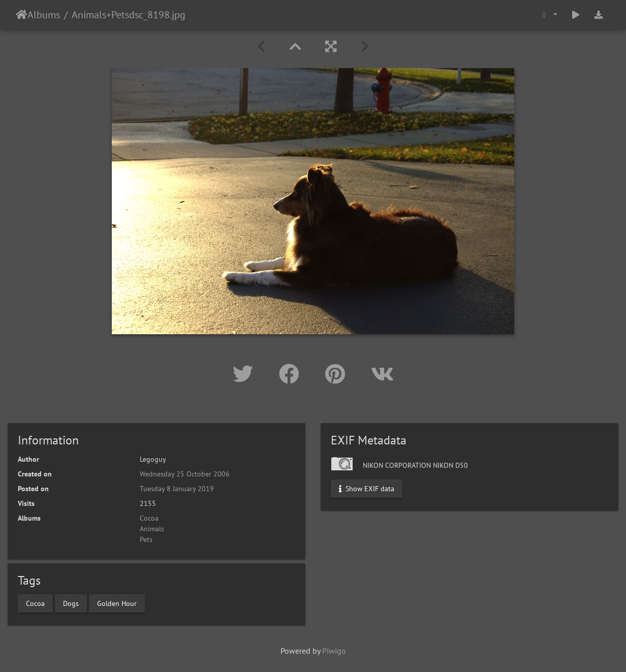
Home (22, 15)
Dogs (71, 603)
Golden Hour (117, 603)
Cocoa (149, 518)
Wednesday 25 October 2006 (185, 474)
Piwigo (334, 651)
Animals (89, 15)
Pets (120, 15)
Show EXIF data (367, 489)
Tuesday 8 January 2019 (177, 489)
